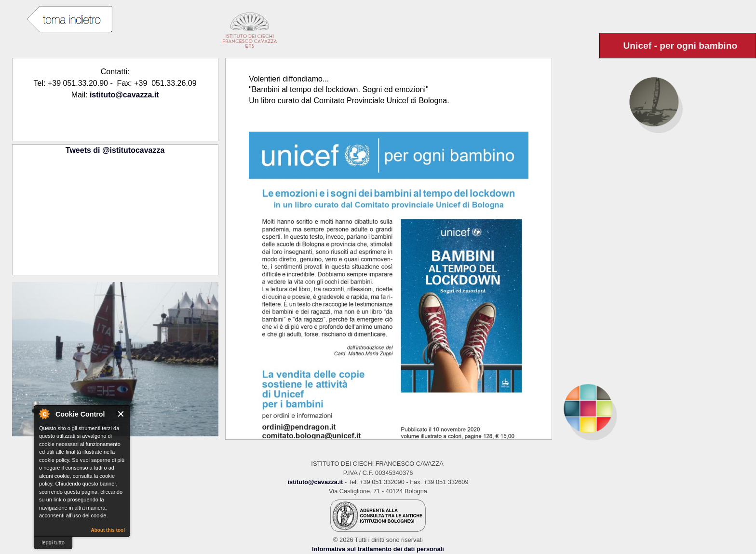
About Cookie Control (44, 414)
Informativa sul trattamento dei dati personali (378, 549)
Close (121, 414)
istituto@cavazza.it (124, 95)
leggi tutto (53, 542)
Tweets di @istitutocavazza (115, 150)
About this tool (108, 530)
